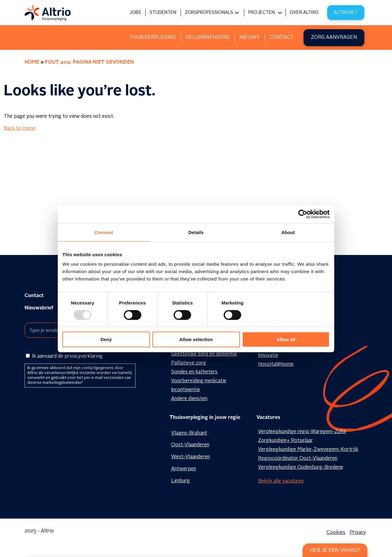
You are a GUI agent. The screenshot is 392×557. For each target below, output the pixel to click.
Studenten (163, 13)
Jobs (135, 13)
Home (32, 62)
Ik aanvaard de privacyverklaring (68, 356)
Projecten (261, 13)
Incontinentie (186, 390)
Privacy (358, 533)
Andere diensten (189, 399)
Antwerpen (184, 469)
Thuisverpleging (153, 38)
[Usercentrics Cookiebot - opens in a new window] (303, 214)
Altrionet (346, 13)
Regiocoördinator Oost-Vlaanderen (298, 459)
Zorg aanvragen (334, 38)
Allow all (286, 339)
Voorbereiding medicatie (199, 381)
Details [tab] (196, 232)
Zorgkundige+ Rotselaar (285, 441)
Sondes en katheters (194, 372)
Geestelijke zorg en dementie (204, 354)
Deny (106, 339)
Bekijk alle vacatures (281, 481)
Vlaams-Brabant (189, 433)
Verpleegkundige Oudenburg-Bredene (301, 467)
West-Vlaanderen (190, 457)
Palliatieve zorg (189, 363)
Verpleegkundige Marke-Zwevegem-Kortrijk (308, 450)
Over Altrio (304, 13)
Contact (282, 38)
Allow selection (196, 339)
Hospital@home (276, 364)
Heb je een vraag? (335, 550)
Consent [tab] (104, 232)
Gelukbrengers (208, 38)
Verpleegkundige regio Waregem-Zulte (302, 432)
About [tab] (288, 232)
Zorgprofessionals (209, 13)
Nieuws (249, 38)
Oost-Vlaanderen (190, 445)
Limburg (180, 481)
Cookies (336, 533)
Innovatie (268, 356)
